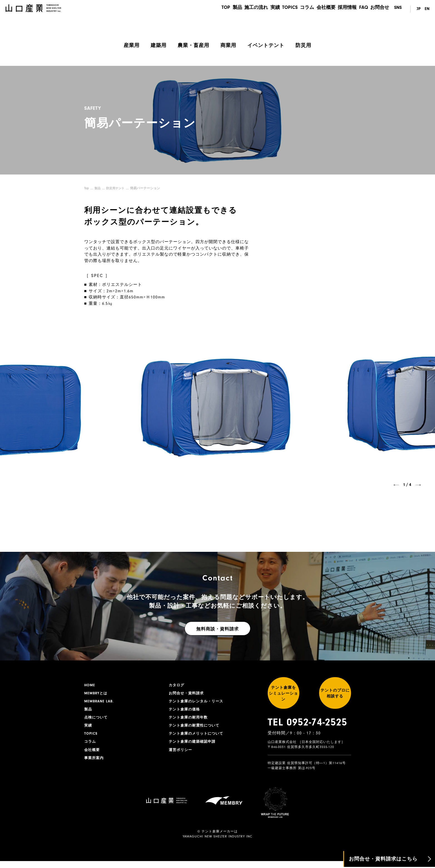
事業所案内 (95, 763)
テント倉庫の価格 (185, 711)
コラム (301, 9)
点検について (97, 720)
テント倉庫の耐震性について (196, 729)
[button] (396, 485)
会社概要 (322, 9)
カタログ (177, 685)
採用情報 (344, 9)
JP (417, 9)
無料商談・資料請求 (217, 629)
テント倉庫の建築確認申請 (194, 746)
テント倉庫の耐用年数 (190, 720)
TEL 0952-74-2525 (307, 729)
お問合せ (380, 9)
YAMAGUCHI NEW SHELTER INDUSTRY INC (217, 843)
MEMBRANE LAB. (100, 703)
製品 (225, 9)
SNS (398, 9)
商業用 (228, 45)
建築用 (159, 45)
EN (427, 9)
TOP (212, 9)
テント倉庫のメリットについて (198, 737)
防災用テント (117, 188)
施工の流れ (245, 9)
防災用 (303, 45)
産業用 (132, 45)
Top (87, 188)
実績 (266, 9)
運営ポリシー (181, 754)
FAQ (362, 9)
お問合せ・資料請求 (187, 694)
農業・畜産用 (193, 45)
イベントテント (266, 45)
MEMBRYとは (97, 694)
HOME (90, 685)
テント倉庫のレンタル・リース (198, 703)
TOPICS (282, 9)
